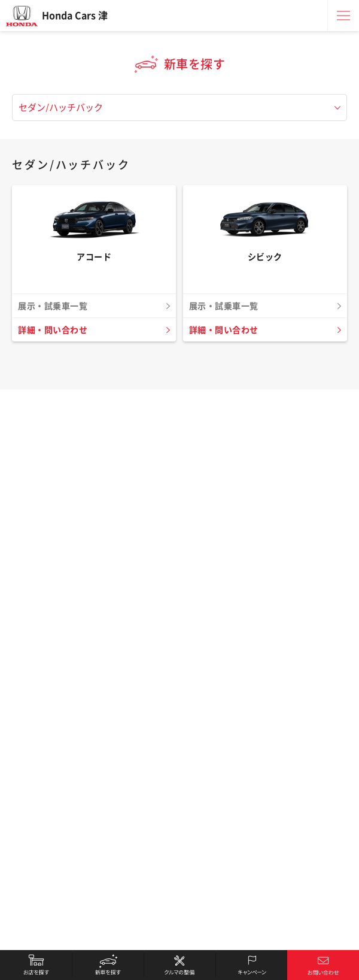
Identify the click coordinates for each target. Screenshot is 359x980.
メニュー (343, 16)
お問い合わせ (323, 965)
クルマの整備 (180, 965)
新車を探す (108, 965)
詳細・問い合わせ (53, 330)
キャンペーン (251, 965)
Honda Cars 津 (75, 16)
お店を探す (36, 965)
